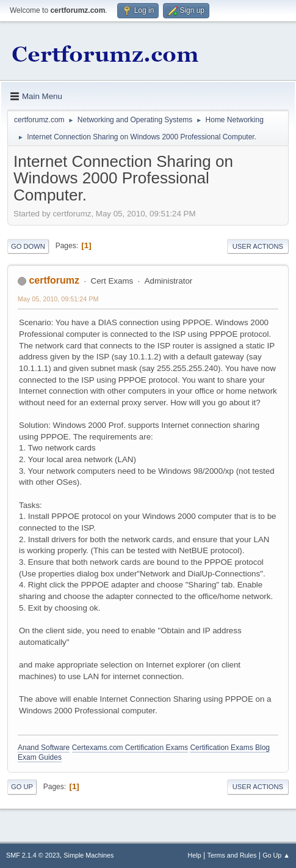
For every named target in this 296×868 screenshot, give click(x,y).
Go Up (22, 787)
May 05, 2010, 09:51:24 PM (58, 299)
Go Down (28, 246)
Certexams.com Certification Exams (130, 748)
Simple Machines (88, 855)
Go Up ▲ (276, 855)
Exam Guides (40, 757)
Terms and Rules (232, 855)
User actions (258, 246)
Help (195, 855)
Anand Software (44, 748)
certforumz (54, 280)
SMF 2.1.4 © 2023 (33, 855)
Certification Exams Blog (230, 748)
